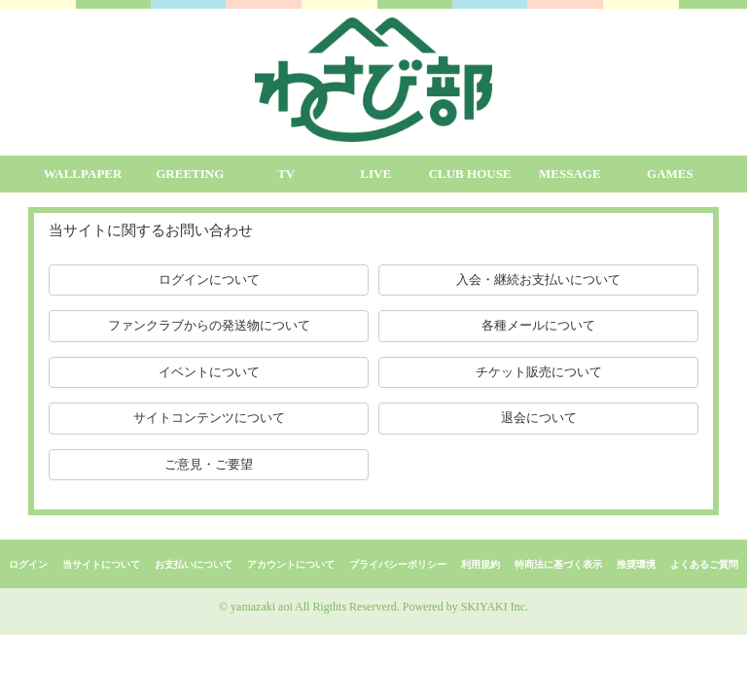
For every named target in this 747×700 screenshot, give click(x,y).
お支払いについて (194, 564)
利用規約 (480, 564)
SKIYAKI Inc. (495, 607)
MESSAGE (570, 174)
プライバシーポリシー (398, 564)
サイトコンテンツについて (209, 418)
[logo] (373, 80)
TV (286, 174)
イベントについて (209, 372)
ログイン (28, 564)
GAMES (670, 174)
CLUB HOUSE (470, 174)
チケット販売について (539, 372)
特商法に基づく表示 (558, 564)
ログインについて (209, 280)
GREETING (190, 174)
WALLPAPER (83, 174)
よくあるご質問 (704, 564)
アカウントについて (291, 564)
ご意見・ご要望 (209, 464)
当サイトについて (101, 564)
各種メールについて (538, 325)
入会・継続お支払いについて (538, 280)
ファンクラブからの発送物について (209, 325)
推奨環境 (636, 564)
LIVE (375, 174)
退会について (539, 418)
